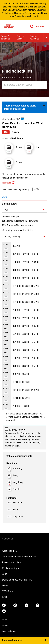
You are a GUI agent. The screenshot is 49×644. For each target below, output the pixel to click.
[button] (46, 38)
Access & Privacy (9, 631)
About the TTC (10, 551)
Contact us (8, 539)
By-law (5, 625)
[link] (24, 107)
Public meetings (10, 568)
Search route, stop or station (17, 78)
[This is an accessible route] (23, 119)
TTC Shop (7, 591)
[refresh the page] (8, 183)
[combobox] (24, 85)
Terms (5, 619)
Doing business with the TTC (17, 580)
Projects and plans (12, 562)
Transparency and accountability (19, 557)
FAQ (4, 597)
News (5, 586)
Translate (40, 26)
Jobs (5, 574)
